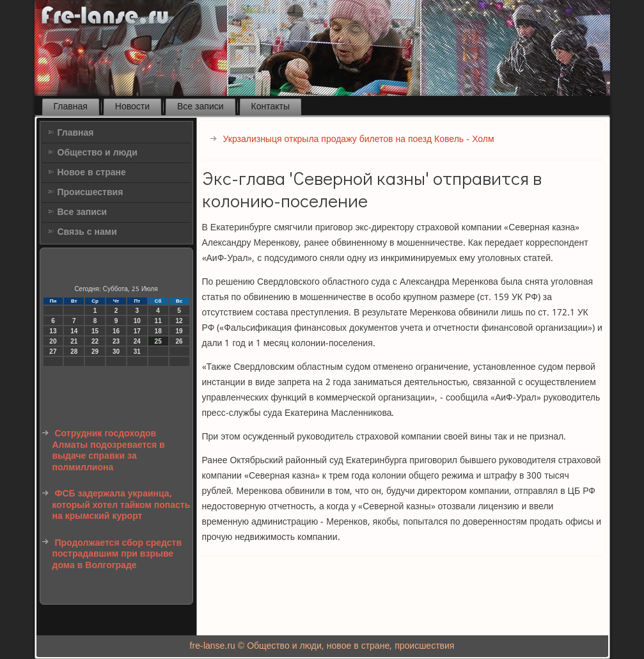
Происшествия (90, 193)
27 (53, 352)
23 (116, 341)
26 (179, 341)
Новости (132, 107)
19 (179, 331)
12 (179, 321)
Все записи (200, 107)
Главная (71, 107)
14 (74, 331)
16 (116, 331)
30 (116, 352)
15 (95, 331)
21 (74, 341)
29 (95, 352)
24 (137, 341)
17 (137, 331)
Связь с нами (87, 232)
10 (137, 321)
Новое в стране (92, 173)
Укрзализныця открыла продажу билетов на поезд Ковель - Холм (359, 139)
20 (53, 341)
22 (95, 341)
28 (74, 352)
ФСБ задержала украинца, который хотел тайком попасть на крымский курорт (122, 505)
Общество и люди (98, 153)
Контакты (271, 107)
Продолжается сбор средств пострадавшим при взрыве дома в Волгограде (117, 554)
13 (53, 331)
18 (158, 331)
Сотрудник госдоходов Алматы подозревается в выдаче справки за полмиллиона (109, 451)
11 (158, 321)
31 (137, 352)
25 (158, 341)
